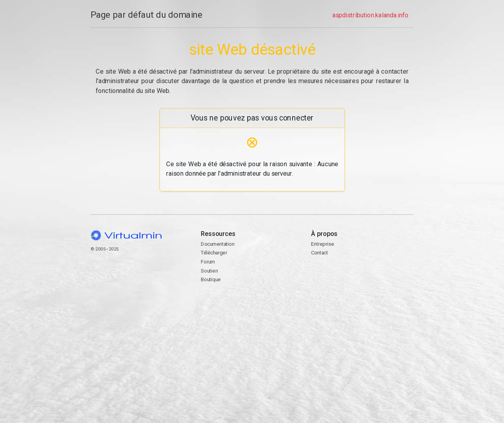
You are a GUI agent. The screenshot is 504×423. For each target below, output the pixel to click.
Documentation (218, 244)
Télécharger (214, 253)
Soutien (209, 271)
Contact (362, 282)
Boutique (211, 279)
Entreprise (322, 244)
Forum (208, 262)
